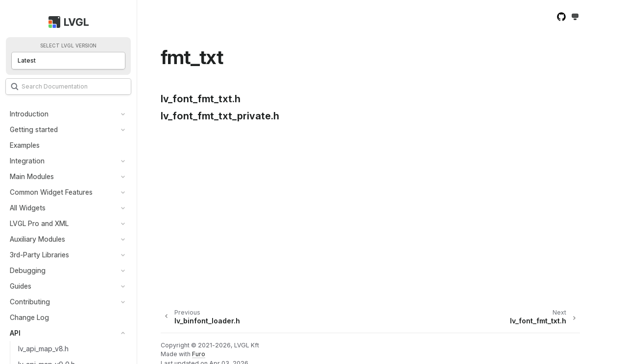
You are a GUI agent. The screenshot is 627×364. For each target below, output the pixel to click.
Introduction (29, 114)
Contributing (30, 302)
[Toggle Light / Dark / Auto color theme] (575, 17)
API (15, 333)
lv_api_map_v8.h (43, 349)
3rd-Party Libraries (39, 255)
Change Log (29, 317)
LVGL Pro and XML (39, 223)
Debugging (28, 270)
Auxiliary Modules (37, 239)
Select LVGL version (68, 46)
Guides (21, 286)
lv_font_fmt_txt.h (201, 99)
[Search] (68, 87)
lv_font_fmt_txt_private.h (220, 116)
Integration (27, 161)
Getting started (34, 129)
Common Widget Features (51, 192)
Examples (25, 145)
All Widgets (28, 208)
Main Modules (32, 176)
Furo (199, 354)
